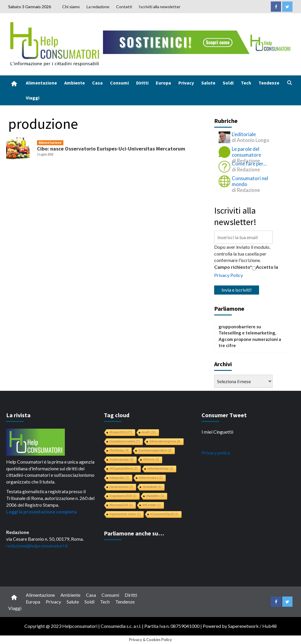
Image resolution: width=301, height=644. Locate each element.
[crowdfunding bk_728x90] (198, 42)
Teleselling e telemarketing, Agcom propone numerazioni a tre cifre (250, 339)
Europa (163, 83)
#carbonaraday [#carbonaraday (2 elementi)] (121, 460)
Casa (97, 83)
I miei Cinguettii (217, 432)
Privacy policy (216, 453)
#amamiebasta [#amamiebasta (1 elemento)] (121, 487)
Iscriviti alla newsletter (160, 7)
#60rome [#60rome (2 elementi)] (151, 460)
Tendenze (269, 83)
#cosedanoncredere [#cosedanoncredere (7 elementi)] (125, 441)
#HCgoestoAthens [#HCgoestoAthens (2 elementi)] (124, 469)
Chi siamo (71, 7)
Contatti (124, 7)
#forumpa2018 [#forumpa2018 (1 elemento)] (121, 505)
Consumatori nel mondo (250, 181)
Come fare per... (249, 164)
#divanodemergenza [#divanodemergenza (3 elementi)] (165, 441)
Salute (208, 83)
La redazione (98, 7)
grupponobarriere (237, 327)
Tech (246, 83)
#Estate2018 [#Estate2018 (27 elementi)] (121, 432)
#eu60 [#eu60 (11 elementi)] (149, 432)
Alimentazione (41, 83)
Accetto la (265, 267)
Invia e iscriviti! (237, 290)
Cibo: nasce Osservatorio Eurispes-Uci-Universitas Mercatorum (111, 149)
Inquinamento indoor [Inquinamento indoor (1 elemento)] (125, 514)
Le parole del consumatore (246, 152)
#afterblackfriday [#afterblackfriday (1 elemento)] (160, 469)
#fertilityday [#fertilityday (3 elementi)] (119, 451)
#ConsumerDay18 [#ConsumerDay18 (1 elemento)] (164, 514)
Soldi (228, 83)
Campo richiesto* (233, 267)
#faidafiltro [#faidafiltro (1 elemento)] (155, 496)
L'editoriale (244, 134)
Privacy (186, 83)
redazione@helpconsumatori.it (37, 546)
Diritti (142, 83)
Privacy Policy (229, 275)
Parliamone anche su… (134, 533)
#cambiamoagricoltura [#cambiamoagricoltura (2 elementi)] (155, 451)
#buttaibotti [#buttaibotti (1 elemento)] (152, 487)
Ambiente (75, 83)
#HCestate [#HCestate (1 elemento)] (151, 505)
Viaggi (33, 98)
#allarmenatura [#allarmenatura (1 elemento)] (151, 478)
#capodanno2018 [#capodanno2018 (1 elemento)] (123, 496)
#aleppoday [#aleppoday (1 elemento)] (119, 478)
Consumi (119, 83)
